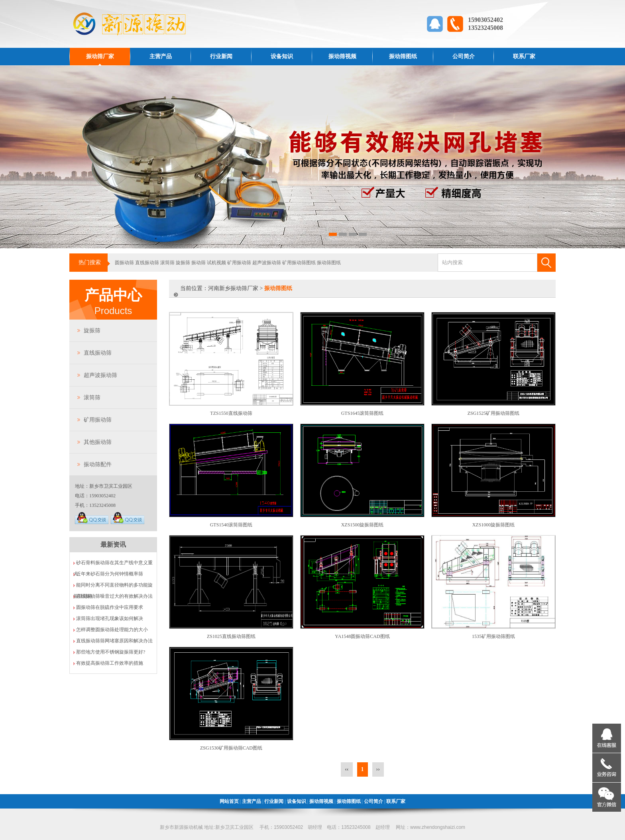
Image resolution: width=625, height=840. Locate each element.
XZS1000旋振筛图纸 (494, 525)
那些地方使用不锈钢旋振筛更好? (111, 652)
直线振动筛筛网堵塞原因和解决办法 (114, 641)
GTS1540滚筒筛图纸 (231, 525)
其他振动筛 (98, 442)
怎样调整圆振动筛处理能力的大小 (112, 630)
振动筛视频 (342, 56)
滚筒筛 (167, 263)
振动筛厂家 (100, 56)
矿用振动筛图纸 (299, 263)
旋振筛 (183, 263)
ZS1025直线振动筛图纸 (231, 636)
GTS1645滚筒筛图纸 (363, 413)
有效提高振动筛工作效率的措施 (110, 663)
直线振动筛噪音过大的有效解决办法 (114, 596)
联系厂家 (524, 56)
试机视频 (216, 263)
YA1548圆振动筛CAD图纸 (362, 636)
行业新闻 (221, 56)
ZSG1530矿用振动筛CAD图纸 (231, 748)
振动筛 (199, 263)
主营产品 (161, 56)
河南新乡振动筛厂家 (233, 288)
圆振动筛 (124, 263)
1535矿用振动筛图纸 (493, 636)
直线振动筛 (147, 263)
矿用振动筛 (239, 263)
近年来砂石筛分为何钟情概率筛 (110, 574)
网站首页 (229, 801)
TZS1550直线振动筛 (231, 413)
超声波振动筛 (267, 263)
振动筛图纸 (403, 56)
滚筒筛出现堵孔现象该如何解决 (110, 618)
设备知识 (282, 56)
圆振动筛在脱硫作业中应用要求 (110, 607)
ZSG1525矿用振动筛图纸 (494, 413)
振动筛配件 (98, 464)
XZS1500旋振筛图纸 (363, 525)
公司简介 (464, 56)
